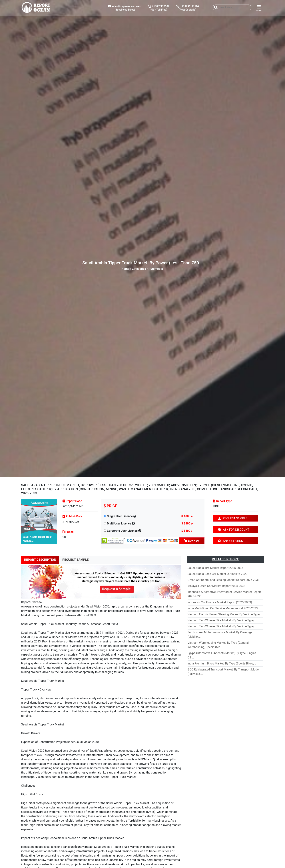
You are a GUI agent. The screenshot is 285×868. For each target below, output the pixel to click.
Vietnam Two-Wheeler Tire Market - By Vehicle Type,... (222, 620)
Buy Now (192, 541)
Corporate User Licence (122, 531)
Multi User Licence (119, 523)
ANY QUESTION (230, 541)
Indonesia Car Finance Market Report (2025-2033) (220, 602)
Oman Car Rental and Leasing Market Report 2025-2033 (224, 580)
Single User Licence (120, 516)
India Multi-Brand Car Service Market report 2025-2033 (223, 608)
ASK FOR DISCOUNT (233, 530)
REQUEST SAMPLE (232, 518)
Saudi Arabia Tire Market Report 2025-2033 (215, 568)
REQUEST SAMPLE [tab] (75, 560)
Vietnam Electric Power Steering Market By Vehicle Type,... (225, 614)
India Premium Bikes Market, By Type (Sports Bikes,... (222, 663)
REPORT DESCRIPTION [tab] (40, 560)
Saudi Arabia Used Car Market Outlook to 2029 (217, 574)
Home (125, 269)
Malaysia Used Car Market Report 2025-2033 (216, 586)
